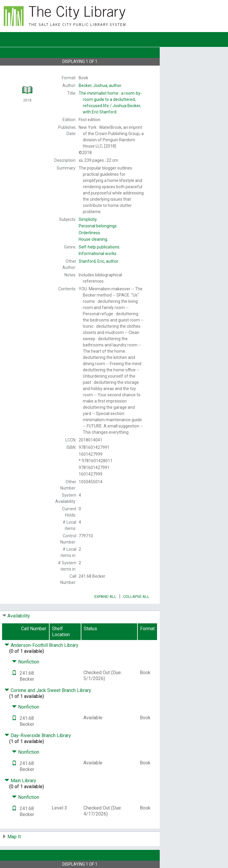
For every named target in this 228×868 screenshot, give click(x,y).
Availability (19, 616)
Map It (14, 837)
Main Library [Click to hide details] (20, 781)
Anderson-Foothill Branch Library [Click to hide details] (41, 645)
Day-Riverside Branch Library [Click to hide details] (38, 735)
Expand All (105, 597)
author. (100, 85)
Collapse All (136, 597)
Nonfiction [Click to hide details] (26, 662)
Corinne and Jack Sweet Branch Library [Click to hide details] (48, 690)
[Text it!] (14, 673)
